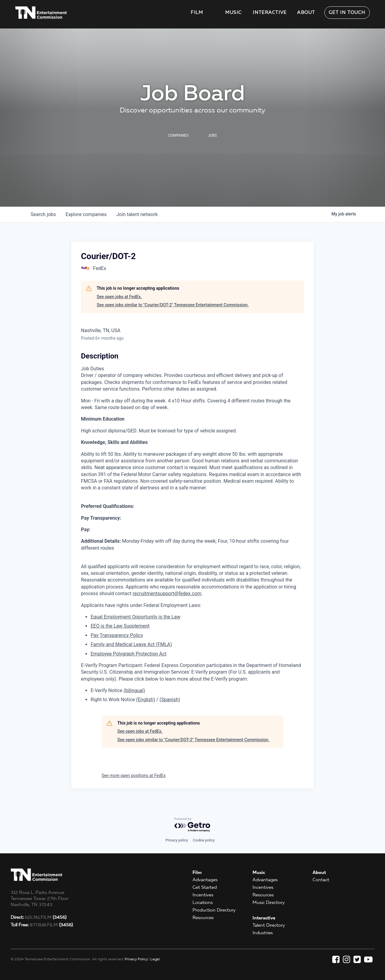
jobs (43, 214)
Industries (263, 933)
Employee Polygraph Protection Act (129, 654)
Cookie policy (204, 840)
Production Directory (214, 910)
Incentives (203, 895)
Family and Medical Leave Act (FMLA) (131, 644)
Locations (203, 902)
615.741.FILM (38, 917)
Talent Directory (269, 925)
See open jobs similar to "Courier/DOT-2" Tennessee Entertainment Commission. (173, 305)
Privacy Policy (136, 959)
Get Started (205, 887)
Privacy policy (177, 840)
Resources (203, 918)
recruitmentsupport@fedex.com (167, 593)
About (306, 12)
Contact (321, 880)
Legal (155, 959)
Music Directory (269, 902)
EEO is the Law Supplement (120, 626)
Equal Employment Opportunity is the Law (136, 617)
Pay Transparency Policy (117, 635)
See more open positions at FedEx (134, 775)
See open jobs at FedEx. (119, 297)
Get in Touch (347, 12)
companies (86, 214)
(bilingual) (134, 690)
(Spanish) (170, 700)
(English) (146, 700)
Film (197, 12)
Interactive (270, 12)
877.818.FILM (42, 925)
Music (234, 12)
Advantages (205, 880)
